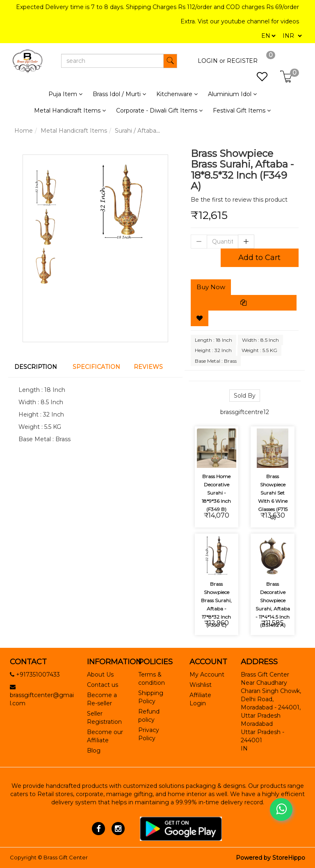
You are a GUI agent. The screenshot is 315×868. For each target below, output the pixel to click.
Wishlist (201, 685)
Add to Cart (259, 258)
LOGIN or (211, 61)
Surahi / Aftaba (136, 131)
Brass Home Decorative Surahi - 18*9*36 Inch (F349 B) (216, 493)
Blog (94, 751)
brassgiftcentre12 (245, 412)
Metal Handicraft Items (74, 131)
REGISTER (242, 61)
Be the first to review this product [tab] (239, 200)
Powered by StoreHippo (270, 858)
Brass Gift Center (66, 857)
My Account (207, 675)
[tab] (37, 367)
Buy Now (211, 287)
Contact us (103, 685)
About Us (100, 675)
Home (24, 131)
